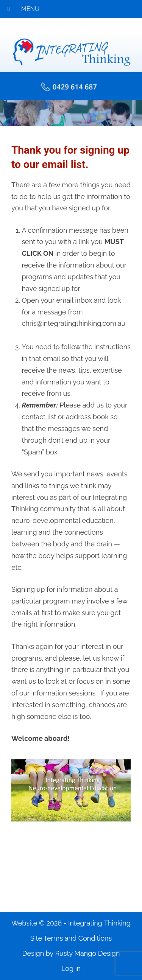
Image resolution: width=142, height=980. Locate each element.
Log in (71, 968)
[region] (71, 113)
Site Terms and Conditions (71, 938)
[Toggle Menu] (9, 9)
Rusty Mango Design (87, 953)
